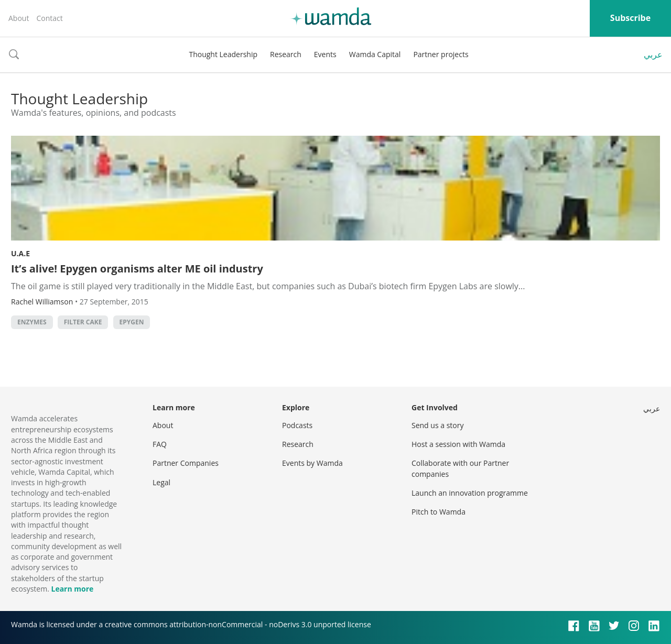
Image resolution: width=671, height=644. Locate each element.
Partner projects (441, 54)
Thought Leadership (223, 54)
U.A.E (20, 253)
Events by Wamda (312, 463)
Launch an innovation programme (470, 493)
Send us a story (437, 425)
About (19, 18)
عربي (653, 54)
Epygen (132, 322)
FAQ (160, 444)
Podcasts (297, 425)
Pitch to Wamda (439, 512)
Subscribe (630, 18)
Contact (49, 18)
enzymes (32, 322)
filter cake (83, 322)
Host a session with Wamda (458, 444)
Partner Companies (186, 463)
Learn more (72, 589)
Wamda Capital (375, 54)
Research (286, 54)
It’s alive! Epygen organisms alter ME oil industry (137, 269)
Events (325, 54)
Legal (161, 482)
